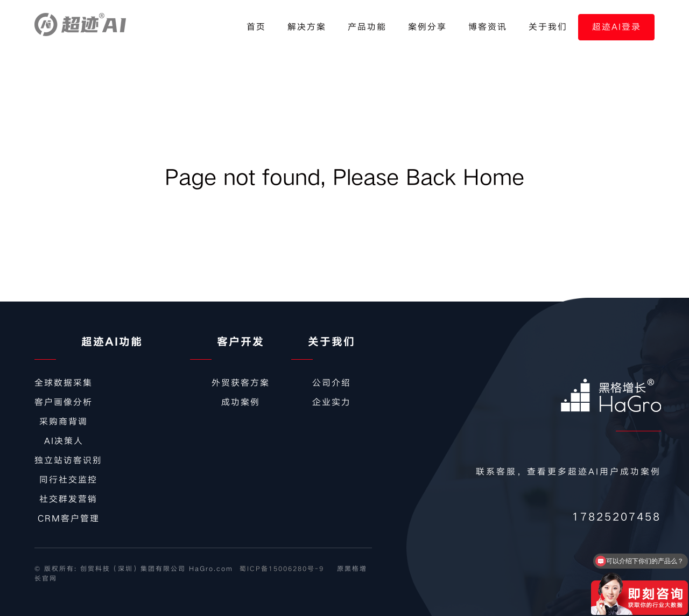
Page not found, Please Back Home (344, 177)
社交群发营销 (68, 499)
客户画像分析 (64, 402)
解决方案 (307, 27)
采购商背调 (64, 422)
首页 (256, 27)
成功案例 (241, 402)
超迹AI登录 (617, 27)
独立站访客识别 (68, 460)
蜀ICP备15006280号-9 (282, 569)
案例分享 (427, 27)
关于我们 (548, 27)
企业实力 (332, 402)
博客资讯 (488, 27)
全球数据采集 (64, 383)
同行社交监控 (68, 480)
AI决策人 (64, 441)
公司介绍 (332, 383)
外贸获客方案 (241, 383)
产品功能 (367, 27)
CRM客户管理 (69, 519)
